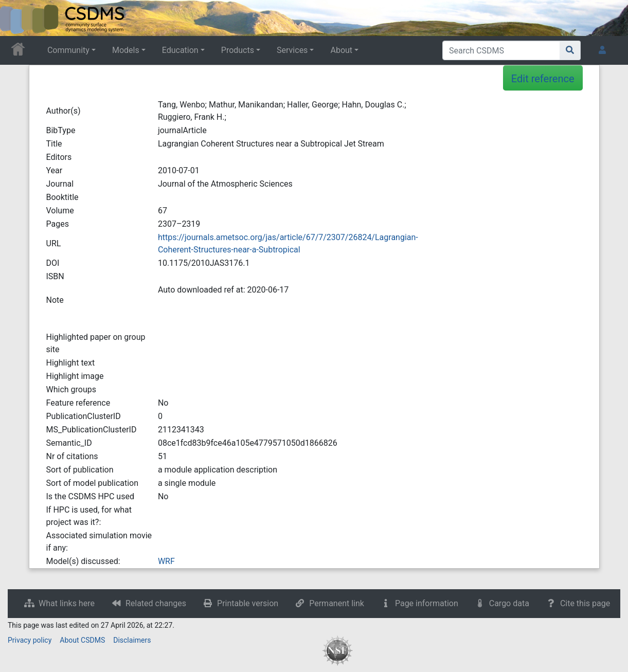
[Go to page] (570, 50)
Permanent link (337, 603)
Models (126, 50)
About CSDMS (82, 640)
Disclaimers (132, 640)
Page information (427, 603)
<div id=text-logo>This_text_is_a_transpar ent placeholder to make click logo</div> (16, 18)
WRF (166, 561)
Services (292, 50)
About (341, 50)
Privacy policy (30, 640)
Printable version (248, 603)
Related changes (156, 603)
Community (68, 50)
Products (238, 50)
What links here (67, 603)
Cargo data (509, 603)
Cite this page (585, 603)
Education (180, 50)
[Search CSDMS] (501, 50)
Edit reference (543, 79)
